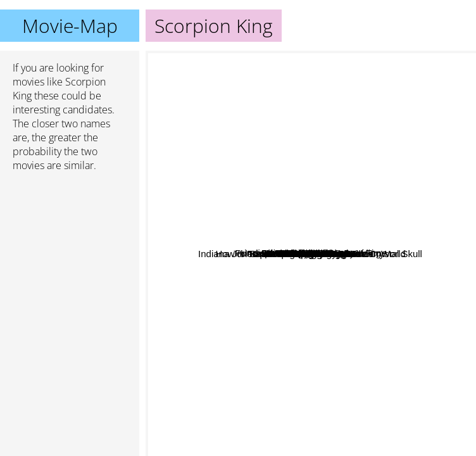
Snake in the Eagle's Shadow (409, 278)
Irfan (397, 192)
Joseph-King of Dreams (301, 304)
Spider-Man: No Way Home (343, 355)
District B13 (227, 119)
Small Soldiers (243, 168)
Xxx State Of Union (191, 283)
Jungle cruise (318, 321)
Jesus (250, 257)
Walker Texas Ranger (280, 155)
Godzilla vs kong (260, 285)
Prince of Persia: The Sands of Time (349, 105)
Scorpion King (311, 254)
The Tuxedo (419, 165)
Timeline (273, 406)
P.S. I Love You (379, 267)
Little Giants (272, 137)
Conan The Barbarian (404, 411)
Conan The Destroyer (300, 447)
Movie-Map (70, 26)
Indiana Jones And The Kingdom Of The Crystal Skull (263, 368)
